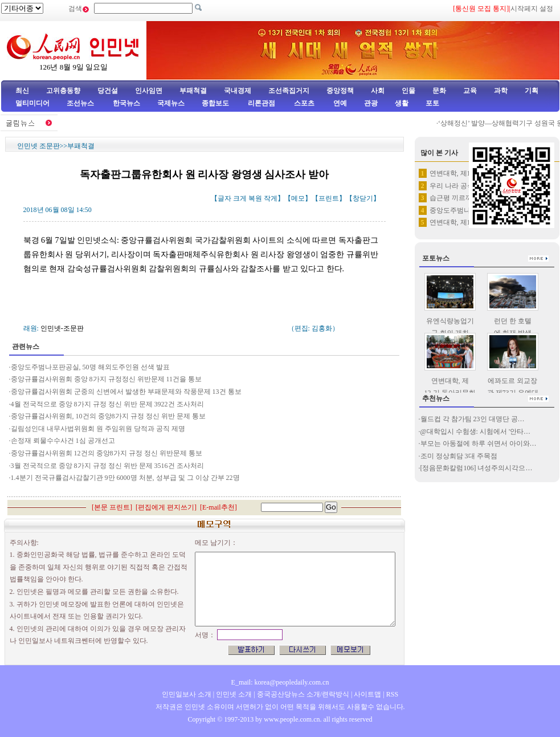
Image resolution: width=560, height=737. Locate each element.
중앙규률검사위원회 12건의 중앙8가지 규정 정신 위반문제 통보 (107, 453)
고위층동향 (63, 91)
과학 (501, 91)
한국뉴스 (126, 103)
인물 (408, 91)
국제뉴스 (171, 103)
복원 (255, 198)
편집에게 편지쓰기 (166, 507)
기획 (532, 91)
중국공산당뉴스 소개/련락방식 (303, 694)
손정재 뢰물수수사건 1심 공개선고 (63, 441)
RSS (392, 694)
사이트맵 (367, 694)
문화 (439, 91)
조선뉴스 (81, 103)
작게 (271, 198)
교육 (470, 91)
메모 (298, 198)
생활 (402, 103)
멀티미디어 (32, 103)
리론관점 (261, 103)
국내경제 (238, 91)
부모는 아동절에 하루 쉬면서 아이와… (479, 443)
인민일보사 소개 (187, 694)
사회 (378, 91)
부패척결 (193, 91)
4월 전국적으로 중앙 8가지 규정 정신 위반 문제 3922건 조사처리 (107, 404)
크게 (240, 198)
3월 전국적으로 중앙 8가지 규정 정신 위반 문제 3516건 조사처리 (107, 466)
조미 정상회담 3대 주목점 (459, 456)
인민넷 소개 (233, 694)
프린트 (329, 198)
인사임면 (149, 91)
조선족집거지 (289, 91)
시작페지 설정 (532, 9)
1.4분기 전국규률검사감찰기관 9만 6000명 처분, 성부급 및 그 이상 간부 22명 (125, 478)
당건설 (108, 91)
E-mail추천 (218, 507)
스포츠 (303, 103)
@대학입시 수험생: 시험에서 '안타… (476, 431)
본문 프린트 (112, 507)
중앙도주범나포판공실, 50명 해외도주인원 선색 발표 (90, 367)
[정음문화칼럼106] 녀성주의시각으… (477, 468)
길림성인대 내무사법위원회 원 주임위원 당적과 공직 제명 (99, 429)
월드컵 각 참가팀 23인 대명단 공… (473, 419)
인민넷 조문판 (38, 146)
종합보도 (215, 103)
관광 (371, 103)
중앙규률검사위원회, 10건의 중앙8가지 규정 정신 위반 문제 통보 (108, 416)
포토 (432, 103)
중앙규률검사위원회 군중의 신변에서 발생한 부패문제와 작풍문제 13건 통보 (126, 392)
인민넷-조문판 (62, 328)
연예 (339, 103)
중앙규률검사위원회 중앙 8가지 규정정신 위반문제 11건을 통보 (107, 379)
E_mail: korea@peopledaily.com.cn (280, 682)
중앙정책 (340, 91)
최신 (22, 91)
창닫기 (363, 198)
